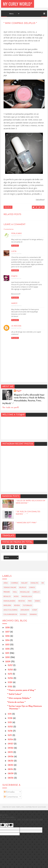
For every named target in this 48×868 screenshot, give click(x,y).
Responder (15, 246)
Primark (7, 592)
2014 (8, 640)
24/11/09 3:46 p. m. (16, 254)
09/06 (11, 757)
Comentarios (11, 797)
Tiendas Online (10, 588)
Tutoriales (27, 606)
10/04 (11, 740)
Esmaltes (34, 583)
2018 (8, 628)
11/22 (10, 687)
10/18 (10, 731)
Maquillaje (25, 592)
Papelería (7, 606)
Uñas (6, 583)
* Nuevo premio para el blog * (21, 690)
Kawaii (37, 601)
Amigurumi (25, 610)
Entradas (9, 792)
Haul (15, 592)
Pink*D (14, 276)
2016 (8, 636)
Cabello (36, 592)
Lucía (14, 251)
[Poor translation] (9, 825)
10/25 (11, 727)
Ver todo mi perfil (10, 408)
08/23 (11, 765)
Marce (14, 303)
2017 (8, 632)
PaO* (19, 391)
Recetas (22, 601)
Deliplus (8, 207)
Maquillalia (27, 597)
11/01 (10, 723)
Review (17, 606)
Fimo (30, 601)
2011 (8, 653)
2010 (8, 657)
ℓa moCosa (16, 326)
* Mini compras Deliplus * (19, 698)
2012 (8, 649)
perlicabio (17, 234)
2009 (8, 662)
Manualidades (9, 601)
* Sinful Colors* (14, 694)
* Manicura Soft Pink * (26, 523)
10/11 (10, 735)
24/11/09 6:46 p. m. (16, 279)
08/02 (11, 778)
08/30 (11, 761)
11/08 (10, 718)
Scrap (35, 610)
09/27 (11, 744)
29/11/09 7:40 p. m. (16, 328)
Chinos (32, 588)
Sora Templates (18, 807)
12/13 (10, 674)
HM (43, 583)
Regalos (7, 597)
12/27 (10, 665)
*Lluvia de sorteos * (16, 702)
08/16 (11, 769)
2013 (8, 645)
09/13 (11, 752)
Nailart (24, 583)
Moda (16, 597)
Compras (14, 583)
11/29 (10, 683)
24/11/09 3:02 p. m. (17, 236)
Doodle (23, 615)
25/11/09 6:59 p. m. (16, 306)
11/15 (10, 714)
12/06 (11, 678)
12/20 (11, 670)
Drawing (33, 615)
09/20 (11, 748)
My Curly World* (18, 4)
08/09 (11, 774)
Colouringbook (10, 615)
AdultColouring (10, 610)
